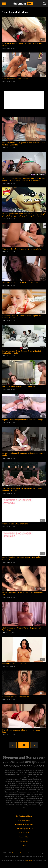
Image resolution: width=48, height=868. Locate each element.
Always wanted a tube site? (24, 824)
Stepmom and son (18, 853)
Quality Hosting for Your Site (24, 829)
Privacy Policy (24, 837)
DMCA (24, 845)
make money (29, 861)
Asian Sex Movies (24, 820)
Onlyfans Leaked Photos (24, 816)
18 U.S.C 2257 (24, 833)
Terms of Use (24, 841)
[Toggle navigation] (4, 4)
